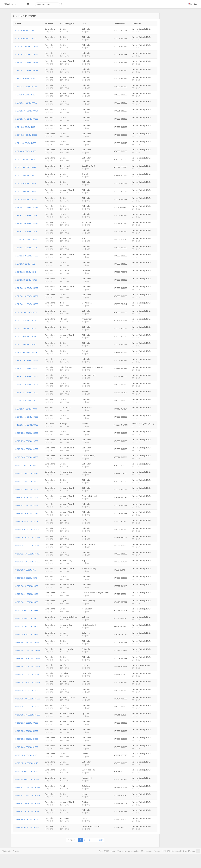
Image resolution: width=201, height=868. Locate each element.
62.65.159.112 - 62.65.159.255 (26, 417)
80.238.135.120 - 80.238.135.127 (27, 554)
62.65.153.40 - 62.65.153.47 (25, 167)
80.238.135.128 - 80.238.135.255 (27, 562)
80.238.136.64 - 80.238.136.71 (26, 634)
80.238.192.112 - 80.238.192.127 (27, 787)
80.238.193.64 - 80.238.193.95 (26, 819)
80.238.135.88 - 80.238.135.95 (26, 522)
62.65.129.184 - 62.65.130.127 (26, 54)
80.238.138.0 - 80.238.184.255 (26, 731)
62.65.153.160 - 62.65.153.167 (26, 224)
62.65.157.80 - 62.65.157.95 (25, 344)
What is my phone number (128, 851)
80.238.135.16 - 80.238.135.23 (26, 473)
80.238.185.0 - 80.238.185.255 (26, 739)
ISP (163, 851)
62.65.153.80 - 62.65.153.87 (25, 191)
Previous (72, 840)
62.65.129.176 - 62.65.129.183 (26, 46)
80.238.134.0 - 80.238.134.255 (26, 457)
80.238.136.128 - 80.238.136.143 (27, 667)
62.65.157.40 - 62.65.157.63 (25, 328)
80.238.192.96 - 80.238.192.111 (27, 779)
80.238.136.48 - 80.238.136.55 (26, 618)
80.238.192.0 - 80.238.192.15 (26, 755)
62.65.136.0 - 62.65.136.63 (25, 95)
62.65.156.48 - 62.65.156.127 (26, 280)
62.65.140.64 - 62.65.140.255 (26, 135)
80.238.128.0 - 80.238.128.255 (26, 433)
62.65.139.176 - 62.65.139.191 (26, 111)
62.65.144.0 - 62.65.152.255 (25, 151)
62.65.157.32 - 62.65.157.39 (25, 320)
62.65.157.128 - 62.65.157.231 (26, 385)
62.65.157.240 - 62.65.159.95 (26, 401)
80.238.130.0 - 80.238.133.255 (26, 449)
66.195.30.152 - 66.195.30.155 (26, 425)
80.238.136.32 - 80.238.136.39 (26, 602)
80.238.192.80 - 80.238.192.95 (26, 771)
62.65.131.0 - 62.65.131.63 (25, 79)
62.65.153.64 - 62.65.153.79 (25, 183)
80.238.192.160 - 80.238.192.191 (27, 803)
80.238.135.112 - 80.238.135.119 (27, 546)
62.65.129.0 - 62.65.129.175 (25, 38)
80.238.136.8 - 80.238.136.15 (26, 578)
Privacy (185, 851)
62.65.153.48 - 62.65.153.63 (25, 175)
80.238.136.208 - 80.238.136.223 (27, 699)
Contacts (176, 851)
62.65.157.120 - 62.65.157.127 (26, 377)
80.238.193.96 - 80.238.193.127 (27, 828)
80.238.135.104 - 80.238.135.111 (27, 538)
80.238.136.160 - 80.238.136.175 (27, 683)
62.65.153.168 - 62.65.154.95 (26, 232)
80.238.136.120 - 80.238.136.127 (27, 658)
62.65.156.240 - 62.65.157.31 (26, 312)
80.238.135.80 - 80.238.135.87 (26, 513)
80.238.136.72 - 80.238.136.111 (27, 642)
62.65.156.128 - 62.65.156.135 (26, 288)
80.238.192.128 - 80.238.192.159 (27, 795)
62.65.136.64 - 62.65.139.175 (26, 103)
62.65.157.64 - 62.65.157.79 (25, 336)
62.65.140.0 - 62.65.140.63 (25, 127)
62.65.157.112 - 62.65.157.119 (26, 368)
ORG (168, 851)
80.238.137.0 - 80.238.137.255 (26, 723)
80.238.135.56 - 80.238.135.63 (26, 489)
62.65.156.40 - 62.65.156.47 (25, 272)
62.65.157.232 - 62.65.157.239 (26, 393)
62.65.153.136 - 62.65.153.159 (26, 216)
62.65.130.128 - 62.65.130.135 (26, 63)
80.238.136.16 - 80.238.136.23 (26, 586)
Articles (157, 851)
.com (9, 4)
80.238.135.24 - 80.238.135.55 (26, 481)
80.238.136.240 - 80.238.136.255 (27, 715)
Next (100, 840)
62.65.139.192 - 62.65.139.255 (26, 119)
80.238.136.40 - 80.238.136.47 (26, 610)
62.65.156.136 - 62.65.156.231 (26, 296)
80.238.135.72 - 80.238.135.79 (26, 505)
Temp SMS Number (107, 851)
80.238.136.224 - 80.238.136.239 (27, 707)
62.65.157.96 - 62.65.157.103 (26, 352)
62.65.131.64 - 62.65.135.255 (26, 87)
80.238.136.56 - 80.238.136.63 (26, 626)
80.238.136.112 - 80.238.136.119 (27, 650)
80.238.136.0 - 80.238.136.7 (25, 570)
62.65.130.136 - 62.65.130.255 (26, 71)
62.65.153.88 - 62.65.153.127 (26, 199)
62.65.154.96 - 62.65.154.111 (26, 240)
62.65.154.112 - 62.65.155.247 (26, 248)
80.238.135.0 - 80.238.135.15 (26, 465)
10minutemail (147, 851)
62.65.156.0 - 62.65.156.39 (25, 264)
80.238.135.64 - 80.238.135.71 (26, 497)
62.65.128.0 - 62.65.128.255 (25, 30)
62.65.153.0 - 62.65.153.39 (25, 159)
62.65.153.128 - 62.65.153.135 (26, 207)
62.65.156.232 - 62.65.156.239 (26, 304)
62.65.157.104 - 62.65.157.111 (26, 361)
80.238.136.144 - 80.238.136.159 (27, 675)
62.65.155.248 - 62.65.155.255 (26, 256)
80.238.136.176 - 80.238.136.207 (27, 691)
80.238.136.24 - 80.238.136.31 (26, 594)
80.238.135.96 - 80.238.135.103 (27, 530)
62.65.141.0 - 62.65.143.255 (25, 143)
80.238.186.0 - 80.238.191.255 (26, 747)
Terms (192, 851)
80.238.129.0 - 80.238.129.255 (26, 441)
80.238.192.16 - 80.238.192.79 (26, 763)
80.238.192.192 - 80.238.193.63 (27, 811)
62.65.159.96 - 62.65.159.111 (26, 409)
